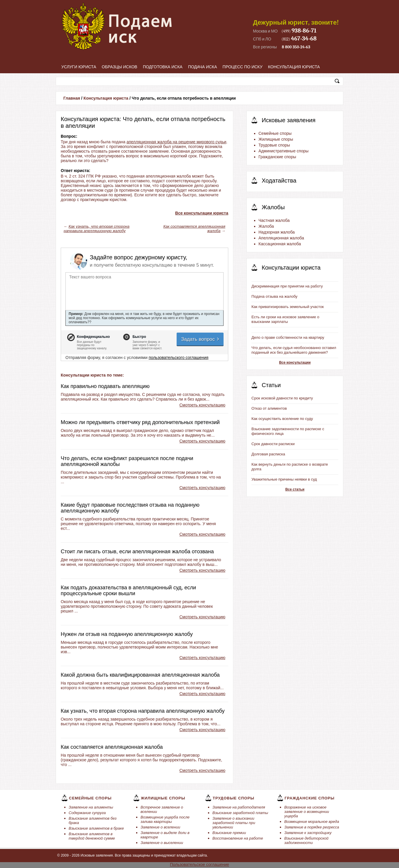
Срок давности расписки (273, 444)
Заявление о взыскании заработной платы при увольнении (234, 823)
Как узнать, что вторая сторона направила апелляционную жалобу (97, 229)
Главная (72, 98)
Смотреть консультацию (202, 405)
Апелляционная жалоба (281, 238)
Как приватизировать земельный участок (288, 307)
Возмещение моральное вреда (312, 822)
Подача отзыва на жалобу (274, 296)
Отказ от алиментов (269, 408)
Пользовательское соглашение (199, 864)
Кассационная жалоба (280, 244)
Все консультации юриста (202, 213)
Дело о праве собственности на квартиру (288, 337)
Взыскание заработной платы (240, 813)
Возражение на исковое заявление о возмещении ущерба (307, 812)
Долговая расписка (268, 454)
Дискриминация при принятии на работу (287, 286)
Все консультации (295, 362)
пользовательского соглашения (179, 358)
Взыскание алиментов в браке (96, 828)
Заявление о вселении (160, 827)
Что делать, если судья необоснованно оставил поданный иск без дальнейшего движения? (294, 350)
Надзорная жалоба (277, 232)
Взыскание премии (229, 833)
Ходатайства (279, 181)
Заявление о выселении (162, 843)
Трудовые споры (274, 145)
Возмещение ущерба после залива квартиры (165, 819)
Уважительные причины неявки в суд (284, 479)
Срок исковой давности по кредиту (282, 398)
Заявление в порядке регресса (312, 827)
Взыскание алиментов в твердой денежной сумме (92, 836)
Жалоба (266, 226)
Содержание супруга (87, 813)
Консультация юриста (294, 67)
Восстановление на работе (238, 838)
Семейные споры (275, 133)
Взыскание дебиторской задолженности (306, 840)
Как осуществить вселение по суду (282, 419)
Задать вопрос (200, 339)
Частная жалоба (274, 220)
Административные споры (284, 151)
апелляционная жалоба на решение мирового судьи (176, 142)
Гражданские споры (277, 157)
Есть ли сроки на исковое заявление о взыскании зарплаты (285, 319)
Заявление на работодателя (239, 807)
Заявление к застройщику (308, 833)
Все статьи (295, 489)
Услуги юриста (79, 67)
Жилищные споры (276, 139)
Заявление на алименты (91, 807)
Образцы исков (120, 67)
